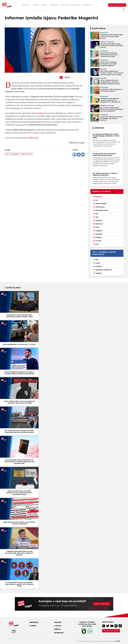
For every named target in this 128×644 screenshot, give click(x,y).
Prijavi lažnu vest (102, 604)
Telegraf (99, 220)
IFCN (84, 626)
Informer (15, 154)
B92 (97, 217)
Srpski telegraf (101, 204)
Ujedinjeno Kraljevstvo (104, 270)
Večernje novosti (102, 210)
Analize (25, 5)
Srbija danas (27, 154)
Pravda (99, 241)
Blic (97, 214)
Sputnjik (99, 234)
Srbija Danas (34, 138)
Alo (26, 138)
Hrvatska (99, 266)
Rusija (98, 263)
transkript (40, 113)
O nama (33, 626)
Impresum (34, 622)
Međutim (64, 5)
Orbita (44, 5)
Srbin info (99, 224)
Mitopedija (75, 5)
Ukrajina (98, 273)
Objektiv (99, 231)
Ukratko (54, 5)
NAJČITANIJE (99, 28)
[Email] (83, 155)
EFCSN (89, 626)
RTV (98, 244)
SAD (97, 260)
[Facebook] (74, 155)
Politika (99, 237)
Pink (98, 227)
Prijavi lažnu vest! (111, 631)
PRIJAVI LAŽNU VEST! (117, 5)
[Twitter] (79, 155)
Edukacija (87, 5)
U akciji (35, 5)
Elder (118, 641)
